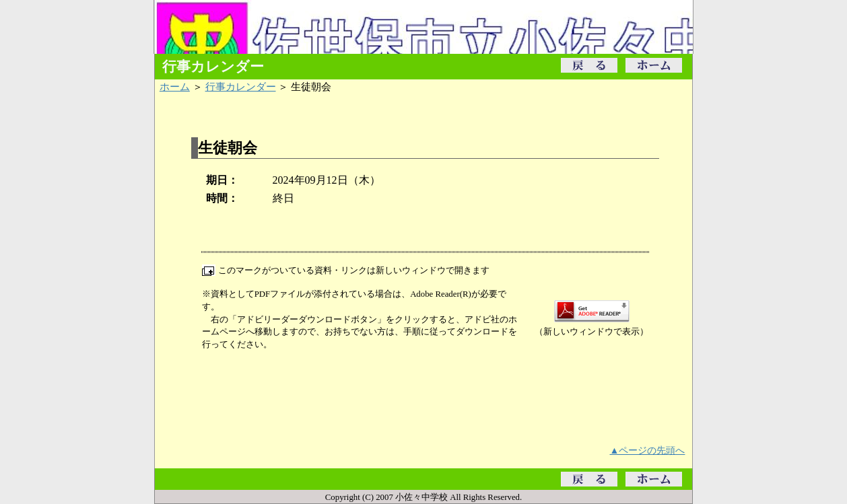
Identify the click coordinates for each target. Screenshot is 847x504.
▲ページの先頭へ (648, 450)
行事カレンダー (241, 86)
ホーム (175, 86)
